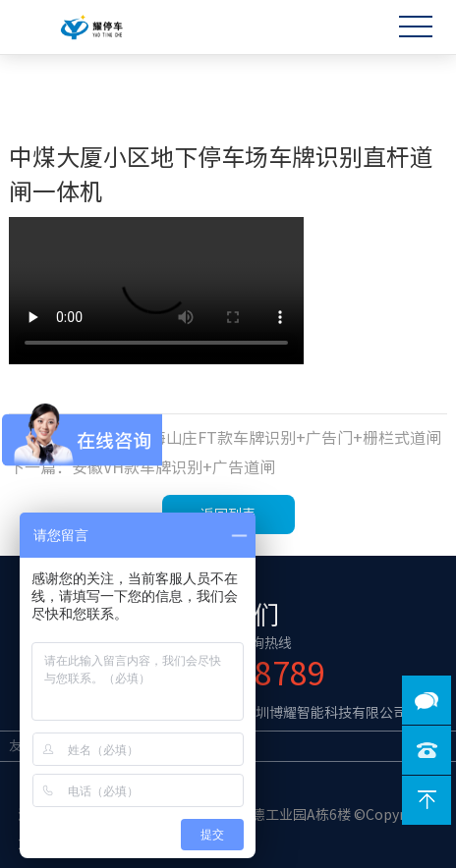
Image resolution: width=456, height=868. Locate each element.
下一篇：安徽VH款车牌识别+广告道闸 (142, 467)
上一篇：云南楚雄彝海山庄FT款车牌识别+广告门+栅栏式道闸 (225, 438)
